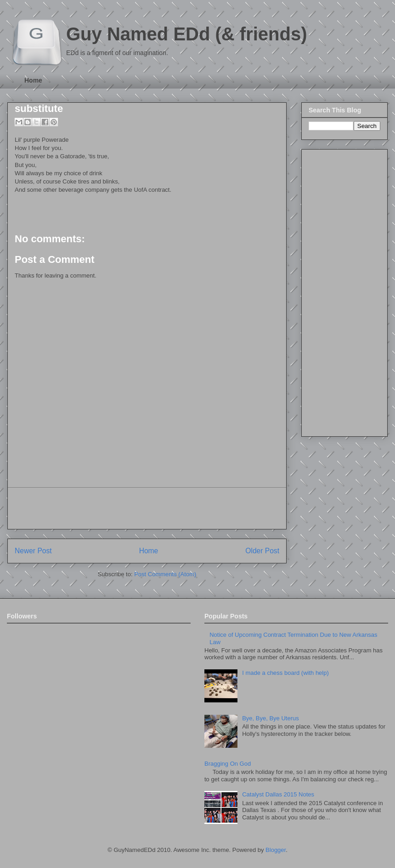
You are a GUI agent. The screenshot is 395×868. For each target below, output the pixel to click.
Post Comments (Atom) (165, 574)
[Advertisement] (147, 508)
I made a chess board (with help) (285, 673)
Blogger (276, 850)
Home (33, 80)
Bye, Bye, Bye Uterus (271, 718)
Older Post (262, 551)
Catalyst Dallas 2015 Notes (278, 794)
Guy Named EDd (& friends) (187, 34)
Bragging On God (228, 764)
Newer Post (33, 551)
